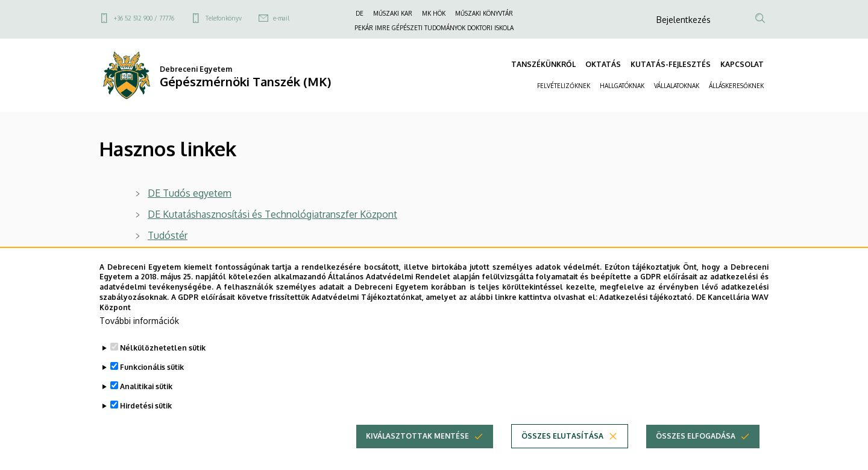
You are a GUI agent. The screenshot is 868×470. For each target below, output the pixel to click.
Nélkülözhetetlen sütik (163, 368)
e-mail (281, 18)
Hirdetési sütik (146, 426)
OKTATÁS (603, 64)
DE (360, 13)
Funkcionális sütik (152, 388)
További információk (139, 341)
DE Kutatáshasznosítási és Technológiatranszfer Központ (272, 214)
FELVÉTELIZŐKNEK (564, 86)
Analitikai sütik (146, 407)
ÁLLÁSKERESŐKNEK (736, 86)
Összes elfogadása (696, 456)
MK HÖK (434, 13)
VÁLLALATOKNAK (677, 86)
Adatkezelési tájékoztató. (646, 318)
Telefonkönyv (224, 18)
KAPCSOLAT (742, 64)
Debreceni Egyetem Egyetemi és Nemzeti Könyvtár (259, 256)
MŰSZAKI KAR (393, 13)
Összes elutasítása (562, 456)
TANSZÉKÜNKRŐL (543, 64)
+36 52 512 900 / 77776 (144, 18)
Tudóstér (168, 235)
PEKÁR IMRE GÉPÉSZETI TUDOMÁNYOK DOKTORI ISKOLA (434, 28)
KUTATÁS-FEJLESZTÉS (671, 64)
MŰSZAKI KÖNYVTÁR (484, 13)
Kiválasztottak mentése (417, 456)
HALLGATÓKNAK (622, 86)
